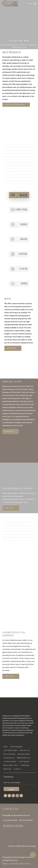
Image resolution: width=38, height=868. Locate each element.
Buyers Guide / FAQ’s (11, 765)
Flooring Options (24, 754)
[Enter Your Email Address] (20, 783)
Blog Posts (7, 769)
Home (6, 747)
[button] (32, 4)
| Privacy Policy (24, 864)
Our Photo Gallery (10, 762)
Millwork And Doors (24, 758)
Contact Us (17, 769)
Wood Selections (9, 754)
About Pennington (16, 747)
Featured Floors (9, 758)
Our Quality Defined (11, 750)
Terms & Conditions (10, 864)
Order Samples (24, 762)
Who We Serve (25, 750)
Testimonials (25, 765)
